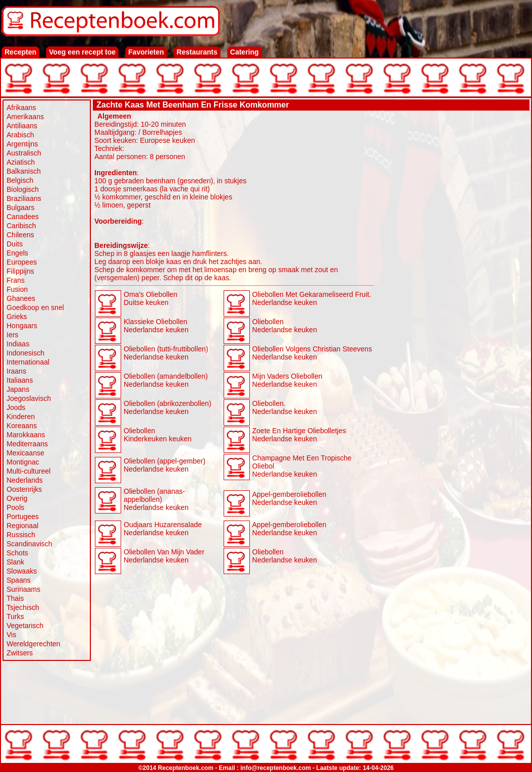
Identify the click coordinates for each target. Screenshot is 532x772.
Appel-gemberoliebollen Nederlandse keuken (289, 498)
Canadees (23, 217)
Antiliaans (22, 126)
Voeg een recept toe (82, 52)
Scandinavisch (29, 544)
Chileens (20, 235)
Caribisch (21, 226)
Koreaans (22, 426)
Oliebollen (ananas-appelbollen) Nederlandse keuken (156, 499)
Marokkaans (26, 435)
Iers (12, 335)
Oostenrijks (24, 489)
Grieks (17, 317)
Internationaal (28, 362)
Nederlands (25, 480)
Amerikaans (25, 117)
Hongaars (22, 326)
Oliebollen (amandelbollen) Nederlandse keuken (166, 380)
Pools (15, 507)
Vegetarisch (25, 626)
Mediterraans (27, 444)
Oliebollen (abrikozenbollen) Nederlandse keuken (168, 407)
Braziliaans (24, 198)
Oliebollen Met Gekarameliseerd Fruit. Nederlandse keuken (312, 298)
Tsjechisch (23, 607)
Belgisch (20, 180)
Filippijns (20, 271)
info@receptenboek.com (276, 768)
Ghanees (21, 298)
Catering (245, 52)
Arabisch (20, 135)
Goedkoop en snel (35, 307)
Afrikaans (21, 108)
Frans (16, 280)
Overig (17, 498)
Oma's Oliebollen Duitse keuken (150, 298)
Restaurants (197, 52)
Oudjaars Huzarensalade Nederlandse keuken (163, 529)
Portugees (23, 517)
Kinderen (21, 417)
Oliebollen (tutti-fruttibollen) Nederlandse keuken (166, 353)
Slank (15, 562)
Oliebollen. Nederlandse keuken (285, 407)
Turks (15, 616)
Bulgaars (20, 208)
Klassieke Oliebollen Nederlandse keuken (156, 326)
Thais (15, 598)
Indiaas (18, 344)
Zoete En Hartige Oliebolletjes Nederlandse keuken (299, 435)
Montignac (23, 462)
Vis (11, 635)
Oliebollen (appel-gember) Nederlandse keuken (165, 465)
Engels (17, 253)
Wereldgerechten (33, 644)
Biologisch (23, 189)
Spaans (18, 580)
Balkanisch (24, 171)
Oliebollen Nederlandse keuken (285, 326)
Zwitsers (20, 653)
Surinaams (23, 589)
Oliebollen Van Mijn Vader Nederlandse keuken (164, 556)
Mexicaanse (25, 453)
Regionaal (22, 526)
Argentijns (22, 144)
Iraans (16, 371)
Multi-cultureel (29, 471)
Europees (22, 262)
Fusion (17, 289)
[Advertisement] (452, 264)
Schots (17, 553)
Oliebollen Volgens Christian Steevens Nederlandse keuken (312, 353)
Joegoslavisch (29, 398)
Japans (18, 389)
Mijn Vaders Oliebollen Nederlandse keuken (287, 380)
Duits (15, 244)
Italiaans (20, 380)
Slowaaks (22, 571)
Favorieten (146, 52)
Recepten (20, 52)
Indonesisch (25, 353)
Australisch (24, 153)
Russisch (21, 535)
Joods (16, 407)
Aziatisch (21, 162)
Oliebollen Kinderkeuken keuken (158, 435)
